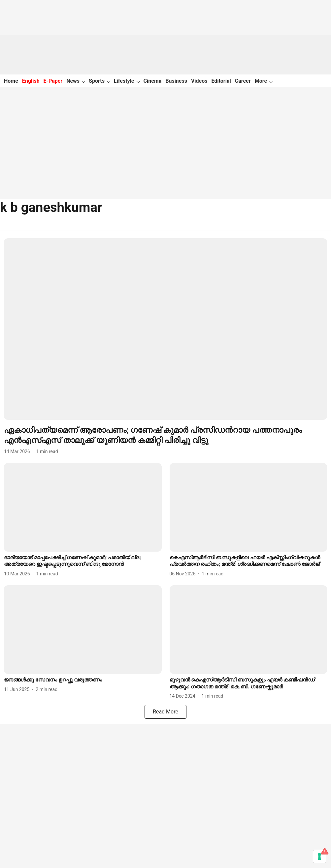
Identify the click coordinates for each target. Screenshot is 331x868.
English (31, 81)
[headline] (165, 435)
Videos (199, 81)
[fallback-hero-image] (165, 329)
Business (176, 81)
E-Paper (53, 81)
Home (11, 81)
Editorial (221, 81)
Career (243, 81)
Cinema (153, 81)
